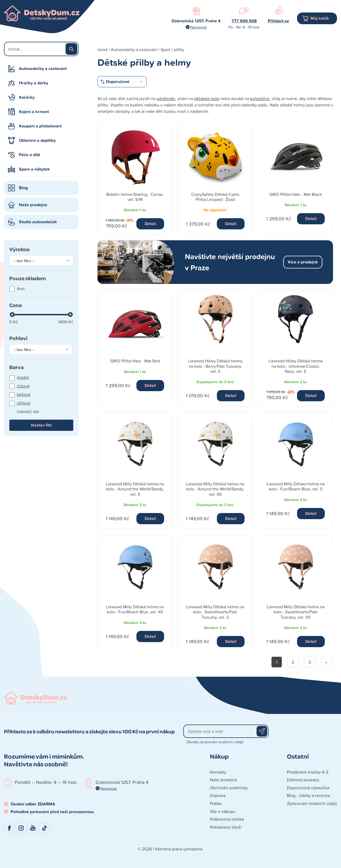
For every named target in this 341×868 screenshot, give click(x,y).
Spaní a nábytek (34, 169)
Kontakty (218, 772)
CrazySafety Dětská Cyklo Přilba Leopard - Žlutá (215, 197)
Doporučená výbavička (308, 788)
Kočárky (27, 97)
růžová (23, 386)
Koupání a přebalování (40, 126)
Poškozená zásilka (227, 819)
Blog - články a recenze (309, 795)
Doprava (218, 795)
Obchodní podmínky (229, 788)
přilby (179, 49)
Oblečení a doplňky (37, 140)
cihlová (23, 403)
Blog (23, 188)
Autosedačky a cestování (43, 69)
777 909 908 (244, 21)
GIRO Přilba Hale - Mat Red (135, 361)
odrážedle (166, 98)
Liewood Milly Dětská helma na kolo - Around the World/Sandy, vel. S (135, 489)
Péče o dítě (30, 155)
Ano (21, 288)
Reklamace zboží (226, 827)
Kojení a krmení (34, 112)
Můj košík (320, 18)
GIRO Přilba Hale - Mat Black (296, 194)
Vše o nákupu (223, 811)
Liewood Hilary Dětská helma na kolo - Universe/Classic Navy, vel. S (296, 366)
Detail (150, 224)
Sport (166, 49)
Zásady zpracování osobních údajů (215, 742)
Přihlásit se (278, 21)
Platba (216, 803)
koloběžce (260, 98)
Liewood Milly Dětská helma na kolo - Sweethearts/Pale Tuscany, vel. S (215, 612)
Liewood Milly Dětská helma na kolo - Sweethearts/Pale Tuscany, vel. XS (296, 612)
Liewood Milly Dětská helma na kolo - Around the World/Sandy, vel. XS (215, 489)
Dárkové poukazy (303, 780)
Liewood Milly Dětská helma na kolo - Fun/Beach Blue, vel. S (296, 486)
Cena (16, 305)
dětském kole (207, 98)
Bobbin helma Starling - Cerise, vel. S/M (135, 197)
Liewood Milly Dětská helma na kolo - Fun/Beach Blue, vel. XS (135, 609)
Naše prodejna (33, 205)
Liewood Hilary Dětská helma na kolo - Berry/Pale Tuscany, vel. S (215, 366)
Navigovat (199, 27)
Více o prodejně (303, 262)
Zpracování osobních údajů (312, 803)
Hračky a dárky (34, 83)
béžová (24, 394)
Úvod (102, 49)
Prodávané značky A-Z (308, 772)
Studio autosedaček (38, 222)
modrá (23, 377)
